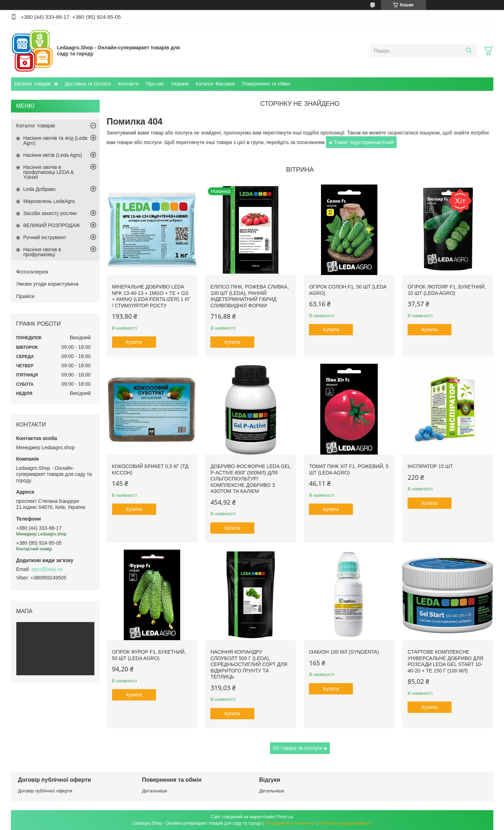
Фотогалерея (32, 272)
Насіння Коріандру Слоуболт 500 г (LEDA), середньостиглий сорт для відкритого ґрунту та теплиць (249, 664)
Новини (180, 84)
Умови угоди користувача (48, 284)
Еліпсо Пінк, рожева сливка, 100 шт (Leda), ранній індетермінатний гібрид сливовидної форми (250, 296)
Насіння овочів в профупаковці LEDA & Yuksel (49, 172)
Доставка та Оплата (88, 84)
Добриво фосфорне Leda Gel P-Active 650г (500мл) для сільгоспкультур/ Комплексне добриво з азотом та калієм (250, 479)
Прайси (26, 296)
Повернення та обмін (266, 84)
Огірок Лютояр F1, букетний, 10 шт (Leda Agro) (447, 290)
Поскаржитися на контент (290, 823)
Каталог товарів (33, 84)
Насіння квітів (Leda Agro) (53, 155)
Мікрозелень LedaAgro (49, 201)
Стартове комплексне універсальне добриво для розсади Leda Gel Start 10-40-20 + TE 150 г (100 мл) (445, 661)
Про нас (155, 84)
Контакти (128, 84)
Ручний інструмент (45, 237)
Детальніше (155, 791)
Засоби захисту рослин (50, 213)
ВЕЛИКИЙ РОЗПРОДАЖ (52, 225)
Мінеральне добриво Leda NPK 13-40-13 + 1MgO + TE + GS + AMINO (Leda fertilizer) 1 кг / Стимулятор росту (151, 296)
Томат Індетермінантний (364, 142)
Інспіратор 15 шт (430, 466)
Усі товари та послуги (297, 748)
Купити (134, 342)
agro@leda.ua (47, 569)
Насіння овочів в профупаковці (42, 252)
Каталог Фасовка (215, 84)
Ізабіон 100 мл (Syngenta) (344, 652)
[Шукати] (469, 51)
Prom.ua (285, 817)
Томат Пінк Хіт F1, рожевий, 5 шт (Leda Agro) (349, 469)
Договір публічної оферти (45, 791)
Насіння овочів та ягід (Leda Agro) (56, 141)
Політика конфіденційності (345, 823)
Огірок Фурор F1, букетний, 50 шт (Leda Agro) (149, 655)
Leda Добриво (40, 189)
